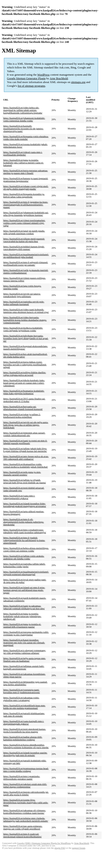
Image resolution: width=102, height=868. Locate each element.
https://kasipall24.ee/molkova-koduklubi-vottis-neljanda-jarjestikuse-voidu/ (23, 329)
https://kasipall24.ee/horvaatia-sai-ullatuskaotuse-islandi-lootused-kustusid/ (23, 408)
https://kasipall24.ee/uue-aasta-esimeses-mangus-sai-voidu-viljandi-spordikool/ (23, 827)
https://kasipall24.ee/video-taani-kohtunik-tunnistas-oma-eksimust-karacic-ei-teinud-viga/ (26, 311)
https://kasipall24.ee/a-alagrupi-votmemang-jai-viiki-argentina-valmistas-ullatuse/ (25, 652)
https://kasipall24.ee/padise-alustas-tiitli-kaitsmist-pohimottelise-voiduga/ (23, 738)
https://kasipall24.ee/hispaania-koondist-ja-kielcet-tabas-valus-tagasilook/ (24, 195)
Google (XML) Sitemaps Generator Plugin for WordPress (44, 843)
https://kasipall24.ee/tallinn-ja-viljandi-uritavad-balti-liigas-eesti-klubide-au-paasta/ (25, 481)
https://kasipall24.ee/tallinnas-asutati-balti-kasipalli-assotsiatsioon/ (24, 667)
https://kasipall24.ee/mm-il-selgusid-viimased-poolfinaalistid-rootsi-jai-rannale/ (26, 264)
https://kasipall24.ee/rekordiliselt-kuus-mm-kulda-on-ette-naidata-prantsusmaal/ (24, 707)
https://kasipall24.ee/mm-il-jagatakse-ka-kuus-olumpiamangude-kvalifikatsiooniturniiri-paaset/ (26, 205)
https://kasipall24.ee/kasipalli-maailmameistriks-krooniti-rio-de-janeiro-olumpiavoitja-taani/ (23, 128)
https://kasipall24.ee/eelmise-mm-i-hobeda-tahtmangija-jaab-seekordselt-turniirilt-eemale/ (26, 819)
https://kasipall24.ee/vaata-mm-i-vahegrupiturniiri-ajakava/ (19, 497)
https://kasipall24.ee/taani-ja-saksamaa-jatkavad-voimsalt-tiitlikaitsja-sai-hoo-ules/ (24, 607)
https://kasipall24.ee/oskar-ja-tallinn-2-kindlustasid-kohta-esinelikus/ (22, 416)
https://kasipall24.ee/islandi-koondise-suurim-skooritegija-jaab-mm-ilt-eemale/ (25, 754)
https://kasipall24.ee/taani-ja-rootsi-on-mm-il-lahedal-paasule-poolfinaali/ (25, 442)
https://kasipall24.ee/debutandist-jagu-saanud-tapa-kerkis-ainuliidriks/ (25, 683)
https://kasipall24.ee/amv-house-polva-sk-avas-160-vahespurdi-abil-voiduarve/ (26, 458)
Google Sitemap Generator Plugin (26, 78)
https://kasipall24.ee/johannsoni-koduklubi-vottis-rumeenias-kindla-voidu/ (24, 119)
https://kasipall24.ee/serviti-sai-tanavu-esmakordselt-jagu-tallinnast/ (22, 295)
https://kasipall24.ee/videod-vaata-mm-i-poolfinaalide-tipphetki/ (23, 153)
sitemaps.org (78, 82)
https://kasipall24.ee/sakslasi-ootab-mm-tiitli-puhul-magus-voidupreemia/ (25, 785)
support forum (79, 848)
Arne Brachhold (59, 78)
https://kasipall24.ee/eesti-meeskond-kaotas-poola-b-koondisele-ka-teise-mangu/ (25, 730)
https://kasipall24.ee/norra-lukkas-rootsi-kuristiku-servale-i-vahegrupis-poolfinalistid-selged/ (25, 365)
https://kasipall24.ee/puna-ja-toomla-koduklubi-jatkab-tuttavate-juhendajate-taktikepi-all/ (22, 616)
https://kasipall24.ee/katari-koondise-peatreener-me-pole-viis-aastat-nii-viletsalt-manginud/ (24, 642)
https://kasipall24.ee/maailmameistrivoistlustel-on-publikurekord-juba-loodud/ (26, 256)
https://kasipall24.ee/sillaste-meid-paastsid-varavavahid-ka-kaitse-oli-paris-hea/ (24, 240)
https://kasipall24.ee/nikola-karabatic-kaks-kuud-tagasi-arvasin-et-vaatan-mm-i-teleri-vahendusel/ (24, 383)
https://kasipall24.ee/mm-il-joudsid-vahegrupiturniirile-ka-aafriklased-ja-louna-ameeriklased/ (24, 540)
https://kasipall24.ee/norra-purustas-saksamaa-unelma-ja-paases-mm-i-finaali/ (26, 172)
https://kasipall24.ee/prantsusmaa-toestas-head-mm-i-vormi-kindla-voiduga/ (26, 770)
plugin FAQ (60, 848)
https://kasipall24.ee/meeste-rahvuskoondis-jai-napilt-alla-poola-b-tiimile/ (26, 793)
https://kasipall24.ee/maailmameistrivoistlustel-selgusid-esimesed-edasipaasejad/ (26, 573)
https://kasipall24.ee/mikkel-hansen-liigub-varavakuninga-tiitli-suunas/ (24, 248)
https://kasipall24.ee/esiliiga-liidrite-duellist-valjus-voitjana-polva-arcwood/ (25, 374)
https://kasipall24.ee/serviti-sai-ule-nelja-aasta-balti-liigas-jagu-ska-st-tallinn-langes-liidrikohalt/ (26, 425)
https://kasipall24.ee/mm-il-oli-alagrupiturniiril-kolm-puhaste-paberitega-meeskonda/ (24, 522)
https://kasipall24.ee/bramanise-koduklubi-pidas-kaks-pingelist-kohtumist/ (24, 392)
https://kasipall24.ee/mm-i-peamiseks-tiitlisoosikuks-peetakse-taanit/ (22, 778)
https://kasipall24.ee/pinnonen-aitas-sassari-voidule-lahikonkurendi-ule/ (24, 434)
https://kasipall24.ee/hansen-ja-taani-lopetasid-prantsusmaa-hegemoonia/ (26, 180)
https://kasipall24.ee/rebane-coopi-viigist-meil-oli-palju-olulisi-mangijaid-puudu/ (26, 187)
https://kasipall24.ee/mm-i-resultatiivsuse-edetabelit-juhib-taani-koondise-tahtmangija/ (25, 531)
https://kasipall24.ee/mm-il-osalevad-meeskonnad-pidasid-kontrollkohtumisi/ (22, 835)
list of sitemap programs (31, 86)
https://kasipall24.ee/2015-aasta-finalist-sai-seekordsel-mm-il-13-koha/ (24, 400)
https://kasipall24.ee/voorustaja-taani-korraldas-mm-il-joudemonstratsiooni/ (22, 691)
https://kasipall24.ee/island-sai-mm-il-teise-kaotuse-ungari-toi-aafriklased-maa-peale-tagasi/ (24, 590)
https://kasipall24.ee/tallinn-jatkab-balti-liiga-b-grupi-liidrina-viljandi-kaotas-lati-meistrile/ (25, 450)
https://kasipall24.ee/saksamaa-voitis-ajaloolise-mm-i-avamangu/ (21, 699)
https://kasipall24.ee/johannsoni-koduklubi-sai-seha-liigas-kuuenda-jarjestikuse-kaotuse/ (26, 214)
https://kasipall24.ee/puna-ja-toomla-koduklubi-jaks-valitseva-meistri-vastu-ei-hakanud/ (23, 163)
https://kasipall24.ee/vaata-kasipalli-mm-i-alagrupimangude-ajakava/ (24, 722)
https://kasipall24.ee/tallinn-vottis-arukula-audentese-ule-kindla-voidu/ (24, 557)
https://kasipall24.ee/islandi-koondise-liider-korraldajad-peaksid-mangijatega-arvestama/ (25, 505)
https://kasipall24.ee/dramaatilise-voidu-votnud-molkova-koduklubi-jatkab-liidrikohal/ (26, 465)
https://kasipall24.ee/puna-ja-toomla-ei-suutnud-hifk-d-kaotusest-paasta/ (22, 625)
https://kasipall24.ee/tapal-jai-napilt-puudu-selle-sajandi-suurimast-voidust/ (24, 232)
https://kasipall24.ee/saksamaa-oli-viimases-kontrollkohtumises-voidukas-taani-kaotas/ (25, 812)
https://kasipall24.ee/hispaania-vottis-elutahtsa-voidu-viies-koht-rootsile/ (26, 138)
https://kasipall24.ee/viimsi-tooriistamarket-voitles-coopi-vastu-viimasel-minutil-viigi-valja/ (24, 223)
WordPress (43, 75)
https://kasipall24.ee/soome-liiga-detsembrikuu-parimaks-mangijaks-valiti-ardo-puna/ (26, 802)
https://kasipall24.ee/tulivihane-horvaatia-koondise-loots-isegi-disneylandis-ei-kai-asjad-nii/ (26, 338)
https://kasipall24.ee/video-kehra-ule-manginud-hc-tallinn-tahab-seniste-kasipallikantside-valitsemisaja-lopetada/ (23, 110)
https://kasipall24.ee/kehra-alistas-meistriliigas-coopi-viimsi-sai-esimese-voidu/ (26, 549)
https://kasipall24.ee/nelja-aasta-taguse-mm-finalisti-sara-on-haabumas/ (25, 660)
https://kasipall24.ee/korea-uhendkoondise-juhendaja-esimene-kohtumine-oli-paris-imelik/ (26, 746)
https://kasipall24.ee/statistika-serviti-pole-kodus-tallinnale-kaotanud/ (24, 303)
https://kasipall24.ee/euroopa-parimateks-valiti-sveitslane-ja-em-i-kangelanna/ (26, 633)
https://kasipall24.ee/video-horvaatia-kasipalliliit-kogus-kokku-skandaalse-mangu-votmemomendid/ (25, 320)
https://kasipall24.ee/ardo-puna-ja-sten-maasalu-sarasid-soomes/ (22, 473)
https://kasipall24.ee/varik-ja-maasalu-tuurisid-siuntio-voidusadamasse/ (26, 271)
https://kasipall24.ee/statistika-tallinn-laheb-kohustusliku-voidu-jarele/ (24, 565)
